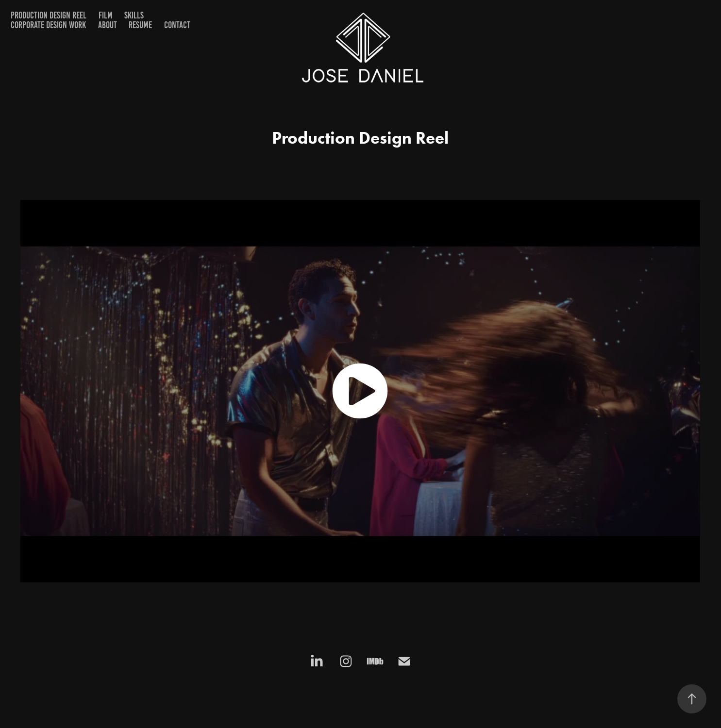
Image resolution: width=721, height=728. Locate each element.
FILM (106, 15)
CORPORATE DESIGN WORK (48, 25)
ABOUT (108, 25)
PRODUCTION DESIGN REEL (49, 15)
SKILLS (134, 15)
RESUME (140, 25)
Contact (177, 25)
